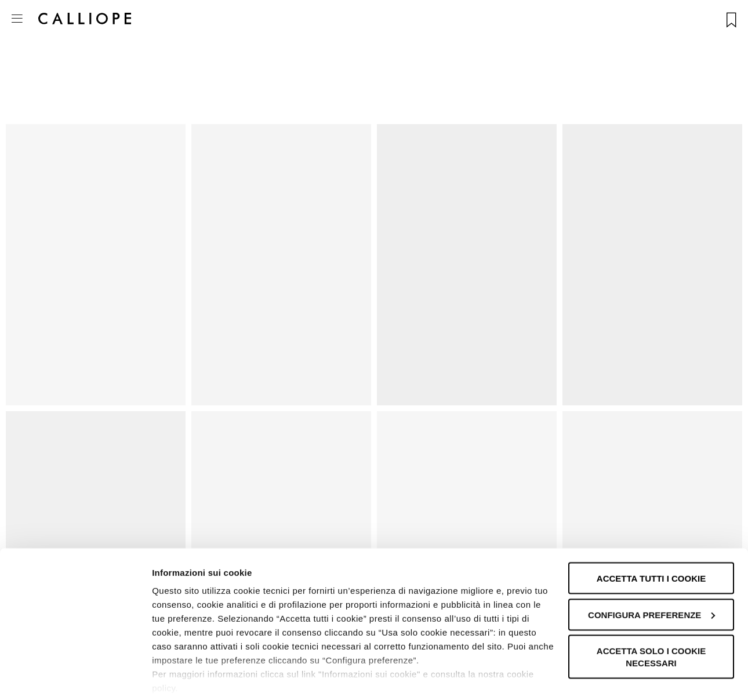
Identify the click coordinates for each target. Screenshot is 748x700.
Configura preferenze (651, 573)
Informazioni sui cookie (201, 677)
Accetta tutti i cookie (651, 537)
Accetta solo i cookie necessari (651, 615)
